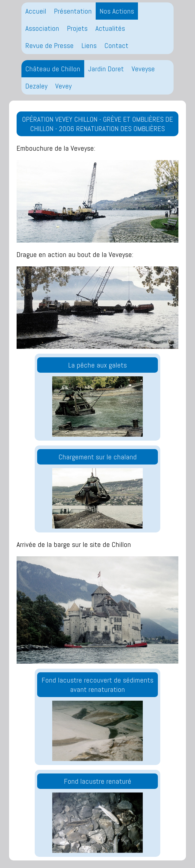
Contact (116, 45)
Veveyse (143, 69)
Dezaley (36, 86)
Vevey (63, 86)
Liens (89, 45)
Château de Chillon (53, 69)
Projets (77, 28)
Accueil (36, 11)
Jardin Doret (106, 69)
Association (42, 28)
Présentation (73, 11)
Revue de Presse (50, 45)
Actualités (110, 28)
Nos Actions (117, 11)
